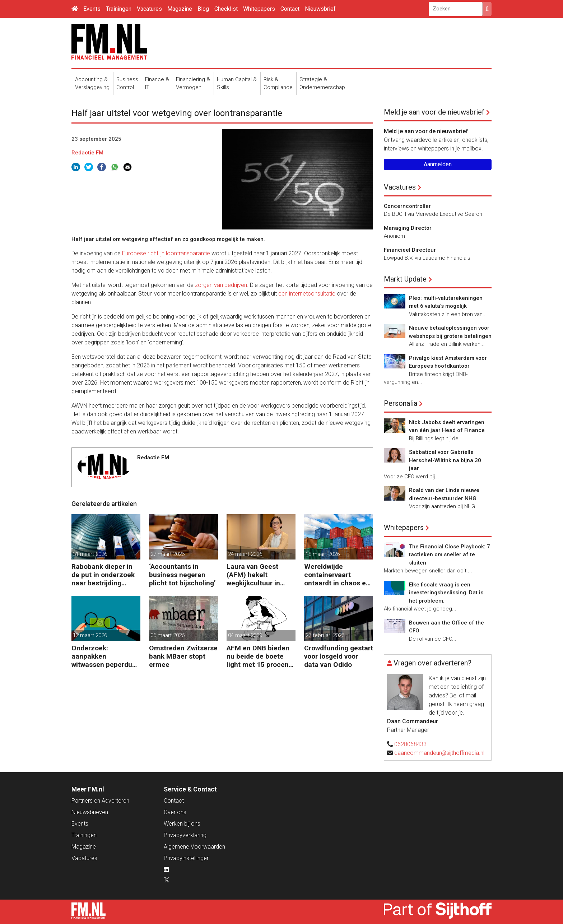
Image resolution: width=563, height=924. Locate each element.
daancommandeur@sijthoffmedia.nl (439, 753)
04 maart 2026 (245, 635)
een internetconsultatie (307, 294)
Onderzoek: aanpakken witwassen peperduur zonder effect (105, 656)
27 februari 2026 (325, 635)
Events (92, 9)
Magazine (180, 9)
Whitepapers (259, 9)
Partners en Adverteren (100, 801)
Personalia (401, 403)
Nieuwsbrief (320, 9)
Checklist (226, 9)
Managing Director (408, 228)
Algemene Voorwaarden (194, 847)
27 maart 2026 (167, 554)
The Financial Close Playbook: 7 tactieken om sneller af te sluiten (450, 555)
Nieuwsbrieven (90, 812)
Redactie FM (87, 153)
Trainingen (119, 9)
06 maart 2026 (167, 635)
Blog (203, 9)
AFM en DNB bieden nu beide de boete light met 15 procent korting (259, 656)
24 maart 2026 (245, 554)
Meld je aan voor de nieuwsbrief (434, 112)
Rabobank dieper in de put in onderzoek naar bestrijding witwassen (103, 575)
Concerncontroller (407, 206)
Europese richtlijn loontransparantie (166, 253)
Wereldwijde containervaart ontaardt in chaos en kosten (337, 575)
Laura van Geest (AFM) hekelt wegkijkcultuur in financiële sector (253, 575)
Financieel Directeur (410, 250)
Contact (290, 9)
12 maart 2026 (90, 635)
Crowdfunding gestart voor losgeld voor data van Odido (339, 656)
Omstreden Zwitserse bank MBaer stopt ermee (183, 656)
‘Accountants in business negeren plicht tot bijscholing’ (182, 575)
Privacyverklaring (185, 835)
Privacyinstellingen (187, 858)
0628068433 (410, 744)
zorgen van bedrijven (221, 285)
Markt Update (405, 279)
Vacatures (149, 9)
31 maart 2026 (90, 554)
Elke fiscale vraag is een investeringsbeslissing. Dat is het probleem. (446, 593)
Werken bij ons (182, 824)
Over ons (175, 812)
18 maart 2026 (323, 554)
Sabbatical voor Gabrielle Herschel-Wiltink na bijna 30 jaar (445, 460)
